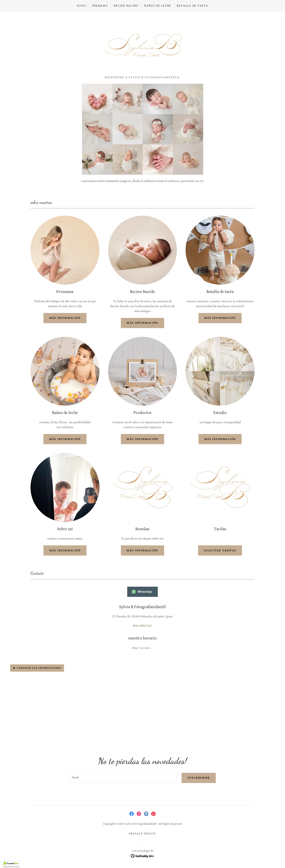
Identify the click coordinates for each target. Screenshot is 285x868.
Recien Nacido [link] (126, 6)
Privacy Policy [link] (142, 834)
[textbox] (123, 778)
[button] (151, 648)
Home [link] (82, 6)
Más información (220, 439)
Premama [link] (100, 6)
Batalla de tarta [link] (193, 6)
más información (65, 318)
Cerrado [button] (144, 648)
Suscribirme (199, 778)
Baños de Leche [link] (158, 6)
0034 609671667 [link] (142, 626)
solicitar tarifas (220, 551)
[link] (142, 45)
